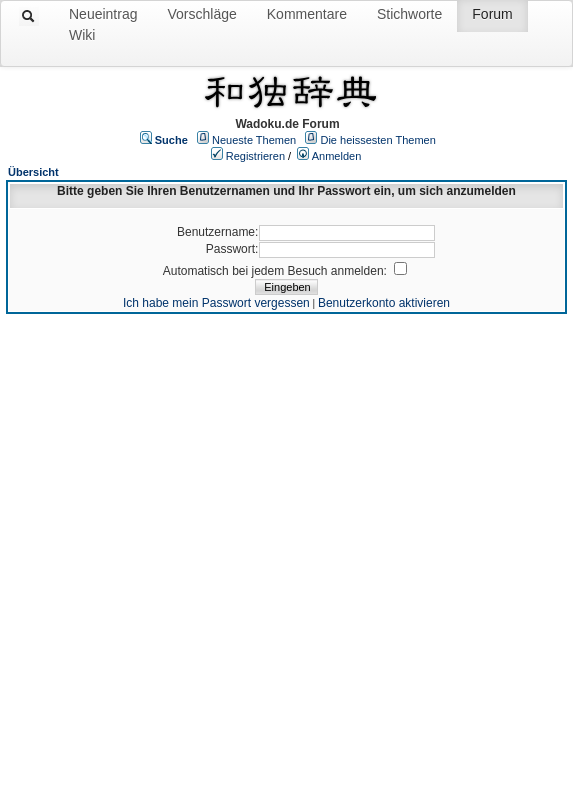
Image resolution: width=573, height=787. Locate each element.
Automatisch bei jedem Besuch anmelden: (276, 271)
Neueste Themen (254, 140)
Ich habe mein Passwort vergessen (216, 303)
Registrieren (255, 156)
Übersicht (33, 172)
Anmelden (337, 156)
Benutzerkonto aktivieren (384, 303)
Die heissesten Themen (377, 140)
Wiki (82, 35)
